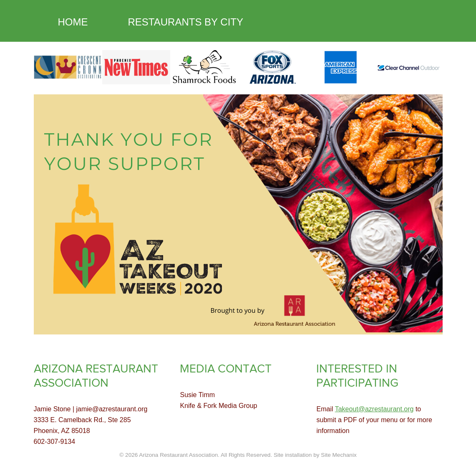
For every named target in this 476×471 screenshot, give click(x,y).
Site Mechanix (339, 455)
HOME (73, 22)
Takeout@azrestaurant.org (374, 409)
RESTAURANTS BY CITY (186, 22)
